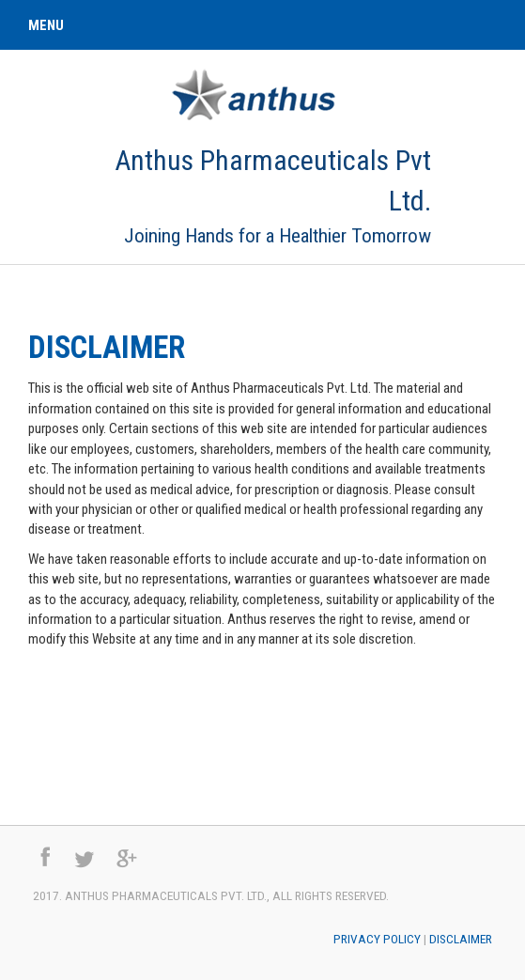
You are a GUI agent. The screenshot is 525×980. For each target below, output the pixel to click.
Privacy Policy (377, 939)
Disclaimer (107, 348)
